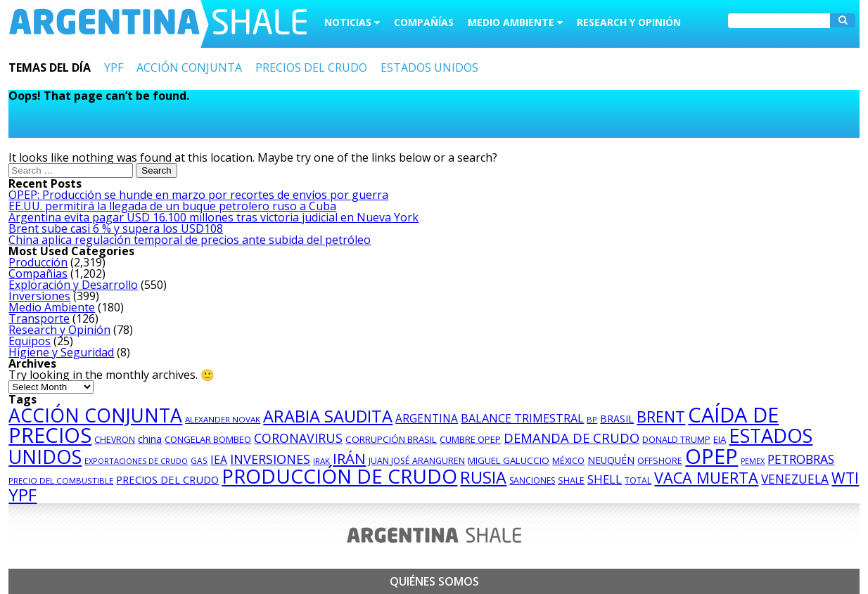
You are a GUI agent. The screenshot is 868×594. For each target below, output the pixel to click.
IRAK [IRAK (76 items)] (321, 461)
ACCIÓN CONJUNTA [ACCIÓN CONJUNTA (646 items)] (95, 415)
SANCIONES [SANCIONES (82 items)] (532, 480)
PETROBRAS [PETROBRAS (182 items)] (801, 459)
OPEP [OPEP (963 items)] (711, 456)
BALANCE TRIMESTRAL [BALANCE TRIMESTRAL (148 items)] (522, 418)
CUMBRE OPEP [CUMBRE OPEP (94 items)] (470, 439)
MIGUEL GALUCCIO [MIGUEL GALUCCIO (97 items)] (509, 460)
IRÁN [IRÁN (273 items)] (349, 458)
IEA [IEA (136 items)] (219, 460)
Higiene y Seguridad (61, 352)
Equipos (30, 341)
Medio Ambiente (52, 307)
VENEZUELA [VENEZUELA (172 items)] (795, 479)
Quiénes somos (434, 581)
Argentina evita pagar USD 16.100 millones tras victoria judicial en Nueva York (213, 217)
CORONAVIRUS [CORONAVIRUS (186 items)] (298, 438)
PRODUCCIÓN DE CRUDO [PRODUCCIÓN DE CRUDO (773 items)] (339, 476)
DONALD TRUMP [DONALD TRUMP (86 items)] (676, 440)
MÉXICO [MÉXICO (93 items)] (568, 460)
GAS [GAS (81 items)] (199, 461)
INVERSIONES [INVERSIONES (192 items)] (270, 459)
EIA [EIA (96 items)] (720, 439)
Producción (38, 262)
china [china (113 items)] (150, 439)
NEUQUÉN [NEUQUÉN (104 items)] (611, 460)
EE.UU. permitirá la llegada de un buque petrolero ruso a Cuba (172, 206)
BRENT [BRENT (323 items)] (661, 417)
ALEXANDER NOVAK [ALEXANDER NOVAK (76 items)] (223, 419)
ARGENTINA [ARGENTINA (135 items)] (427, 418)
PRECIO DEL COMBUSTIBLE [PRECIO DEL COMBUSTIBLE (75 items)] (61, 480)
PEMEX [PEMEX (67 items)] (753, 461)
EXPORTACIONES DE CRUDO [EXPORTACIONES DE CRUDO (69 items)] (136, 461)
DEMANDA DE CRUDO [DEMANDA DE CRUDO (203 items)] (572, 438)
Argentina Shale (158, 24)
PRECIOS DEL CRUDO (311, 67)
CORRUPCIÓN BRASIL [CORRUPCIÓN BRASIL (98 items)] (391, 439)
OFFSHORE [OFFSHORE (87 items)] (660, 461)
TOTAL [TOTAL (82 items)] (638, 480)
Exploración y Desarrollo (73, 285)
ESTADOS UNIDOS (429, 67)
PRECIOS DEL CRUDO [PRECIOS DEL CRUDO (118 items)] (167, 479)
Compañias (38, 273)
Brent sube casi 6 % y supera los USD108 (116, 228)
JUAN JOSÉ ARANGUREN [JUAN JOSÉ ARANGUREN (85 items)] (417, 461)
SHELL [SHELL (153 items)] (605, 479)
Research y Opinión (629, 22)
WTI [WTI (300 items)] (845, 478)
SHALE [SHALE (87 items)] (571, 480)
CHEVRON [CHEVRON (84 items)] (115, 440)
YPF (114, 67)
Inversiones (39, 296)
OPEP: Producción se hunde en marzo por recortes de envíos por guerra (198, 195)
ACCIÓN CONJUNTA (189, 67)
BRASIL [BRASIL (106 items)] (617, 419)
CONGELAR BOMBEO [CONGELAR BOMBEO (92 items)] (208, 439)
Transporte (39, 318)
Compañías (424, 22)
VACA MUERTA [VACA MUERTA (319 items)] (706, 478)
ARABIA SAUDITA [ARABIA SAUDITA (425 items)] (328, 416)
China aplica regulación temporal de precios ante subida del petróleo (190, 240)
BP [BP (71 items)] (592, 419)
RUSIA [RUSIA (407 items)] (483, 477)
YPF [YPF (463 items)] (23, 495)
